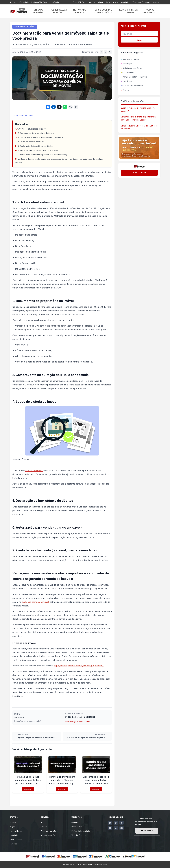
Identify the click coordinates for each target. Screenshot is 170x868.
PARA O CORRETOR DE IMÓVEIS (128, 11)
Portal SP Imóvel (79, 2)
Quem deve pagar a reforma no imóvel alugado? (138, 109)
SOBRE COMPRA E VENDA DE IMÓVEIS (103, 11)
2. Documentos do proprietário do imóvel (36, 133)
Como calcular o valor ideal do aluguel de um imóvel (139, 127)
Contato (156, 2)
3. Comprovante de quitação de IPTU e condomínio (41, 137)
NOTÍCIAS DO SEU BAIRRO (80, 11)
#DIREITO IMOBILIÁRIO (23, 115)
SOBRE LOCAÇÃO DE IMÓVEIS (59, 11)
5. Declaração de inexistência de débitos (35, 146)
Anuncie (44, 827)
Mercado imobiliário (130, 59)
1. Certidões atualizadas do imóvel (32, 129)
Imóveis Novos (112, 2)
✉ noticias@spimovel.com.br (78, 721)
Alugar (101, 2)
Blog (42, 822)
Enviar (139, 40)
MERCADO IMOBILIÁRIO (38, 11)
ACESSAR (147, 831)
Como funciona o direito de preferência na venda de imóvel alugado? (138, 118)
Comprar (92, 2)
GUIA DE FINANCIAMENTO (150, 11)
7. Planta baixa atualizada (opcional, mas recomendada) (42, 155)
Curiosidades (127, 72)
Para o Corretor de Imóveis (134, 77)
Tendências (127, 81)
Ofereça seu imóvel (48, 835)
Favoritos (13, 844)
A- (102, 52)
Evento (125, 90)
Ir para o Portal (139, 173)
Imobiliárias (125, 2)
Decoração (126, 64)
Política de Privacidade (81, 831)
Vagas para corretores (49, 831)
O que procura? (16, 839)
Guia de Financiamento (132, 86)
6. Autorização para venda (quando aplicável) (38, 150)
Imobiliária (14, 835)
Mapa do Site (77, 827)
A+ (110, 52)
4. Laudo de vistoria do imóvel (31, 142)
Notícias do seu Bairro (131, 68)
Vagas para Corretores (141, 2)
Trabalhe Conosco (79, 835)
